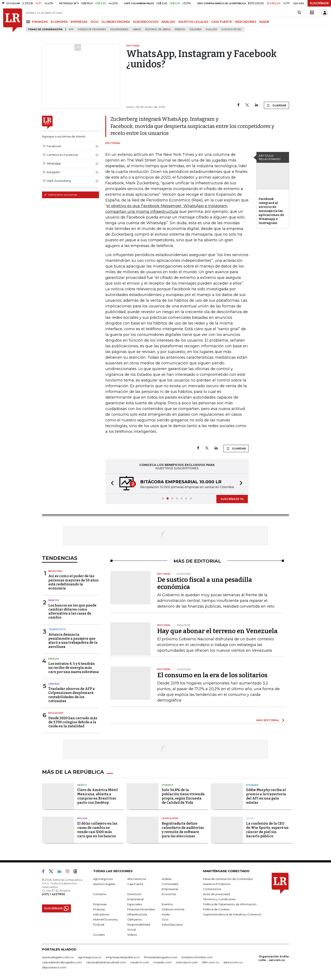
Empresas (100, 904)
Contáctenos (212, 889)
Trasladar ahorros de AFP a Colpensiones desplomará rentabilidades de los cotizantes (72, 695)
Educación (56, 713)
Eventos (167, 904)
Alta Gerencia (137, 879)
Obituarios (134, 919)
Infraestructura (137, 914)
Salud (250, 818)
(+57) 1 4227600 (54, 894)
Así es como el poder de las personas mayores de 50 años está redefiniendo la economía (73, 582)
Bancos (54, 600)
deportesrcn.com (54, 967)
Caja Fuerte (135, 884)
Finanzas (99, 909)
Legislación (170, 818)
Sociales (252, 785)
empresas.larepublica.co (123, 957)
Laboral (54, 684)
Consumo (100, 894)
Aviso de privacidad (216, 894)
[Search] (299, 13)
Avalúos (211, 29)
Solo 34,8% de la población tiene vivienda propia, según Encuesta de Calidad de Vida (183, 796)
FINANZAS (40, 22)
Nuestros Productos (217, 884)
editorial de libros (158, 29)
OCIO (94, 22)
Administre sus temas (61, 195)
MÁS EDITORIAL (268, 720)
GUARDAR (276, 105)
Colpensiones (119, 29)
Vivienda (167, 785)
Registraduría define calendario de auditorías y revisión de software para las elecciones (183, 830)
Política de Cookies (216, 909)
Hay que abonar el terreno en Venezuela (217, 631)
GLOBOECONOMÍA (116, 22)
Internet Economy (105, 919)
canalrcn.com (140, 962)
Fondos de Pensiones (92, 29)
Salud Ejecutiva (172, 924)
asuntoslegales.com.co (58, 957)
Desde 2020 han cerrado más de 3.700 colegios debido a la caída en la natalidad (73, 722)
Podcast (99, 924)
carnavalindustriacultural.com (106, 962)
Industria (55, 571)
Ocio (165, 919)
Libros (137, 29)
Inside (166, 914)
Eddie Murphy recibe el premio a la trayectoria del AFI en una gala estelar (266, 796)
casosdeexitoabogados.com (62, 962)
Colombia (195, 29)
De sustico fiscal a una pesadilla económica (205, 583)
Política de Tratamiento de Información (230, 904)
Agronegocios (103, 879)
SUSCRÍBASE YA (232, 499)
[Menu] (29, 22)
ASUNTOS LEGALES (193, 22)
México (82, 785)
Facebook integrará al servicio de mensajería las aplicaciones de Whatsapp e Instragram (271, 211)
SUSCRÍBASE (319, 3)
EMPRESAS (79, 22)
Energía (180, 29)
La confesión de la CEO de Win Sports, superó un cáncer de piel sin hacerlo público (267, 830)
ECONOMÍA (59, 22)
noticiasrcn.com (187, 962)
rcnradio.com (162, 962)
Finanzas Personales (141, 909)
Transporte (57, 629)
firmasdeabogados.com (161, 957)
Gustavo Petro (231, 29)
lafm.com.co (211, 962)
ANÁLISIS (168, 22)
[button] (111, 484)
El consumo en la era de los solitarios (212, 675)
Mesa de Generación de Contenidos (228, 879)
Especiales (135, 904)
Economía (169, 894)
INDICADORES (246, 22)
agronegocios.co (90, 957)
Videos (132, 935)
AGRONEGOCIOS (146, 22)
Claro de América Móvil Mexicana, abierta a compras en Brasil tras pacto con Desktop (98, 796)
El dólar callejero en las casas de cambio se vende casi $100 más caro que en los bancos (97, 830)
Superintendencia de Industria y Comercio (232, 914)
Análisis (167, 879)
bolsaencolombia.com (197, 957)
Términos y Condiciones (219, 899)
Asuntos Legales (104, 884)
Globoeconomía (173, 909)
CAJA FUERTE (222, 22)
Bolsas (82, 818)
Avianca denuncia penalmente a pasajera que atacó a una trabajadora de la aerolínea (73, 641)
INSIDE (264, 22)
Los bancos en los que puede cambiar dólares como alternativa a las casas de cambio (72, 611)
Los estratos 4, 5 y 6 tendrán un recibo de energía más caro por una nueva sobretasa (74, 668)
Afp (71, 29)
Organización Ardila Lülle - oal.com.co (274, 958)
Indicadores (101, 914)
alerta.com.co (233, 962)
